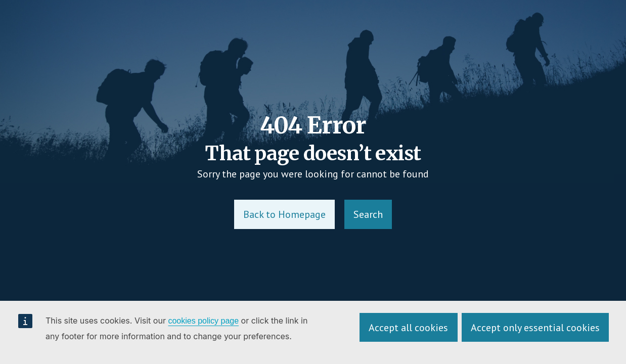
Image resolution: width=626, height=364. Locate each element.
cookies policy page (203, 321)
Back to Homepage (284, 214)
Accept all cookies (408, 328)
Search (368, 214)
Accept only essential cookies (535, 328)
